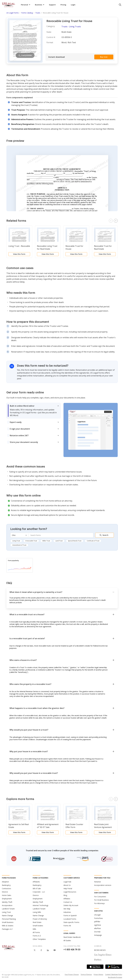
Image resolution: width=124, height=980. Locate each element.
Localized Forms (70, 919)
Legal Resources (70, 892)
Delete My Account (71, 905)
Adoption (5, 882)
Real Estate (37, 922)
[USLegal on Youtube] (55, 950)
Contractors (6, 888)
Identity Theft (7, 902)
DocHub (97, 932)
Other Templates (39, 939)
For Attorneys (99, 903)
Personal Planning (9, 919)
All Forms (36, 932)
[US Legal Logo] (9, 947)
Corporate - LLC (39, 892)
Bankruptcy (6, 885)
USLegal (97, 915)
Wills (34, 929)
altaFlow (97, 928)
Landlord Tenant (8, 909)
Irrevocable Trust (31, 541)
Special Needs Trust (75, 541)
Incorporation (7, 905)
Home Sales (7, 895)
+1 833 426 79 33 (72, 949)
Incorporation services (103, 885)
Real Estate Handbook (72, 937)
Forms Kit (67, 926)
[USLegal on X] (35, 950)
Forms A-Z (37, 936)
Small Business (8, 922)
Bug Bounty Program (115, 977)
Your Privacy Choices (72, 974)
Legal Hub (67, 882)
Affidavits (36, 882)
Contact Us (68, 902)
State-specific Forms (71, 922)
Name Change (7, 915)
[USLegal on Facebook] (41, 950)
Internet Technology (40, 905)
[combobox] (61, 535)
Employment (7, 899)
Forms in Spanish (70, 915)
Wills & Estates (8, 926)
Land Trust (59, 541)
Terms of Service (86, 974)
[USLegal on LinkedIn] (48, 950)
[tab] (34, 411)
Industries (67, 912)
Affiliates (67, 899)
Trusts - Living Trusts (71, 27)
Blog (65, 895)
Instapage (98, 935)
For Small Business (101, 900)
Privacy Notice (98, 974)
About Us (67, 885)
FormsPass (98, 918)
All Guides (67, 940)
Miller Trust (46, 541)
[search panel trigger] (120, 5)
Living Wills (37, 912)
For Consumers (100, 897)
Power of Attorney (40, 919)
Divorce (5, 892)
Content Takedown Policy (114, 974)
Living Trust (16, 541)
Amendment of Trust (19, 545)
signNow (98, 925)
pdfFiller (97, 922)
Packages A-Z (7, 929)
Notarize (97, 882)
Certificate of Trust (93, 541)
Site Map (67, 909)
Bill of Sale (37, 888)
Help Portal (68, 888)
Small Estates (38, 926)
